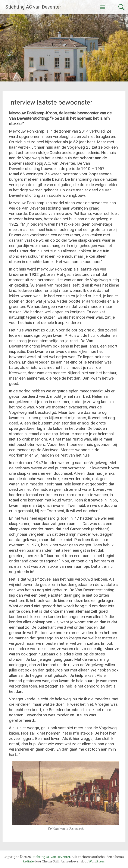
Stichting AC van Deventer (33, 7)
